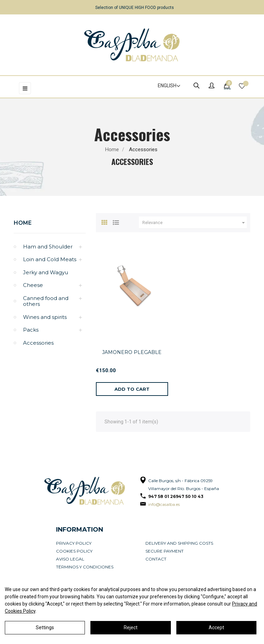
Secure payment (164, 551)
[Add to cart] (132, 389)
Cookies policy (74, 551)
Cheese (33, 285)
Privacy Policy (74, 543)
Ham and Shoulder (48, 247)
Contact (156, 559)
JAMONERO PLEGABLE (132, 352)
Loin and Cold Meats (50, 259)
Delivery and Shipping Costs (179, 543)
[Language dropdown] (166, 86)
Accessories (38, 343)
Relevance (195, 223)
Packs (31, 330)
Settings (45, 628)
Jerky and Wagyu (46, 272)
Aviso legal (70, 559)
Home (23, 223)
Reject (131, 628)
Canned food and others (46, 301)
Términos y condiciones (85, 567)
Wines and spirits (45, 317)
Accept (216, 628)
